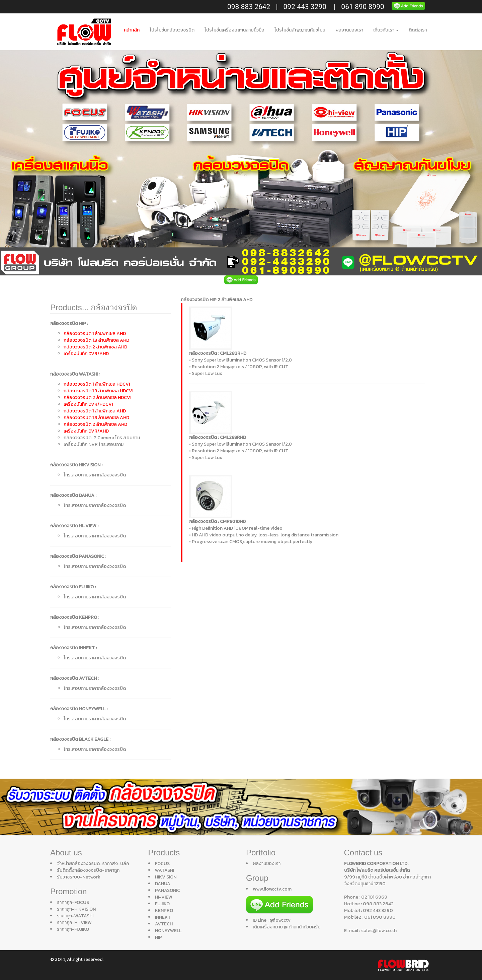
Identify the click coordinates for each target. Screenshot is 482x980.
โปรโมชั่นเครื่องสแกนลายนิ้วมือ (234, 30)
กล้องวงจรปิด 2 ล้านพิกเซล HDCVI (97, 398)
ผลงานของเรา (349, 30)
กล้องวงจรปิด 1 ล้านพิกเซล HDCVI (97, 384)
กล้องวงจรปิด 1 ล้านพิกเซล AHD (95, 334)
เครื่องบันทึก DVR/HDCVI (88, 404)
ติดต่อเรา (418, 30)
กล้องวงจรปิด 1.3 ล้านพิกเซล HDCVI (98, 391)
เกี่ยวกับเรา (386, 30)
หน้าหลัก (132, 30)
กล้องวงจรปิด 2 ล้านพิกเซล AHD (95, 347)
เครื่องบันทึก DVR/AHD (86, 354)
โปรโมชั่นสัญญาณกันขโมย (300, 30)
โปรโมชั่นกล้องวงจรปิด (172, 30)
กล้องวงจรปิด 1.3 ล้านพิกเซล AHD (96, 340)
